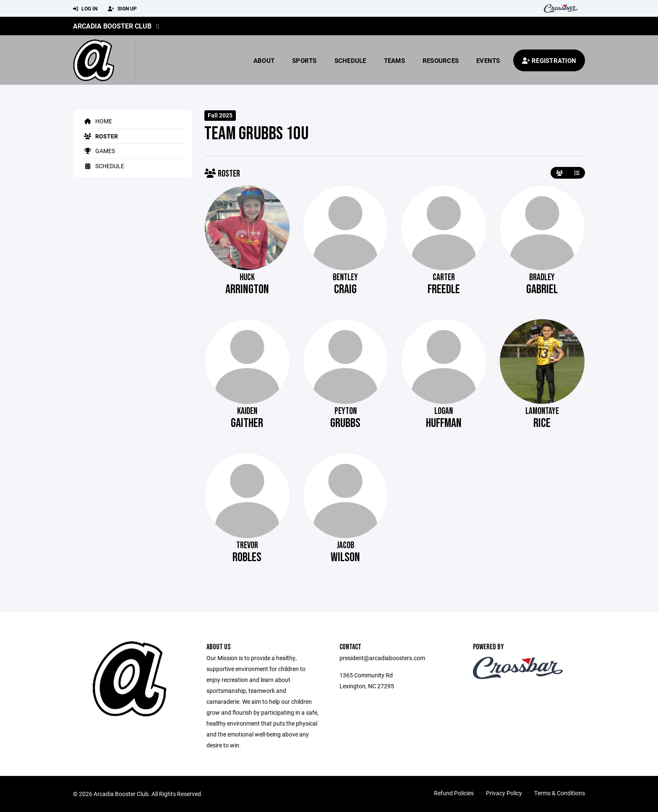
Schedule (350, 60)
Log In (85, 9)
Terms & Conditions (560, 793)
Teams (394, 60)
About (264, 60)
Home (97, 121)
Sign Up (122, 9)
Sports (304, 60)
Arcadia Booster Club (112, 26)
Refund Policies (454, 793)
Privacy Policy (504, 793)
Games (98, 151)
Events (488, 60)
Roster (100, 136)
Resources (441, 60)
